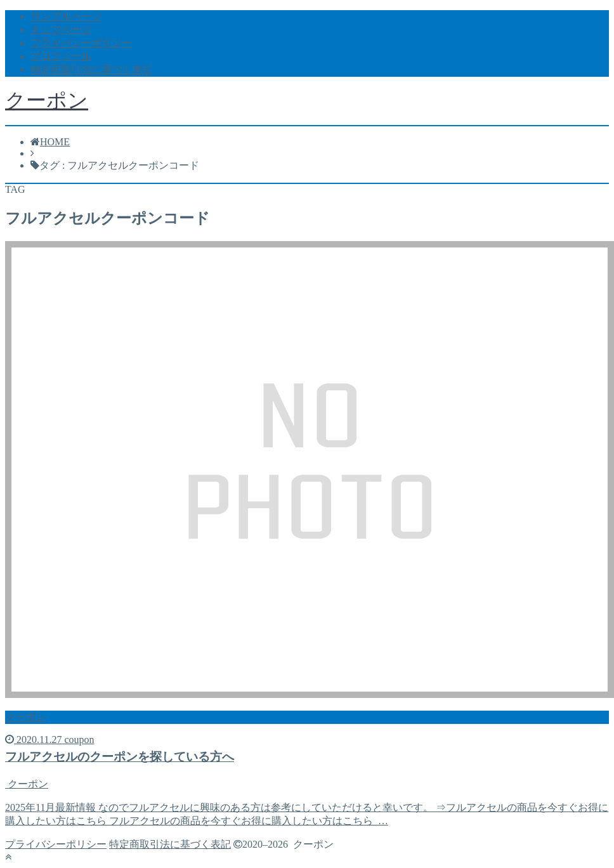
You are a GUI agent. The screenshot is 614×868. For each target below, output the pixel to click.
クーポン (47, 100)
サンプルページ (66, 16)
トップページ (61, 30)
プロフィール (61, 56)
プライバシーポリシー (81, 43)
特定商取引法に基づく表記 (91, 69)
